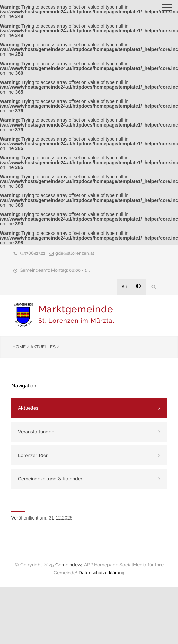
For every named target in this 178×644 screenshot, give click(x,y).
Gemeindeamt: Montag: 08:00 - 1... (55, 270)
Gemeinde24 (69, 565)
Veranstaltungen (36, 432)
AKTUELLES (43, 347)
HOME (19, 347)
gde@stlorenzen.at (75, 253)
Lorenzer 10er (33, 455)
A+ (125, 287)
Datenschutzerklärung (102, 573)
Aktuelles (28, 408)
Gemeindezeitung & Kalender (50, 479)
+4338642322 (32, 253)
